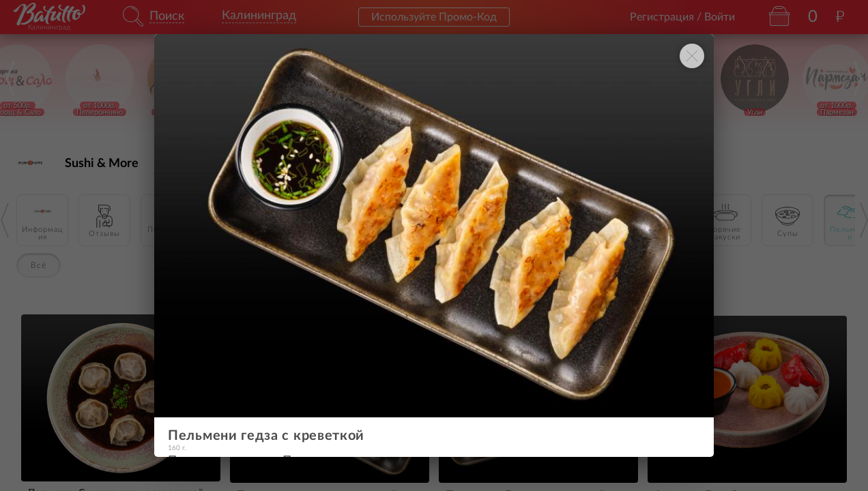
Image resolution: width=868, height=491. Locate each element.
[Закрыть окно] (692, 56)
